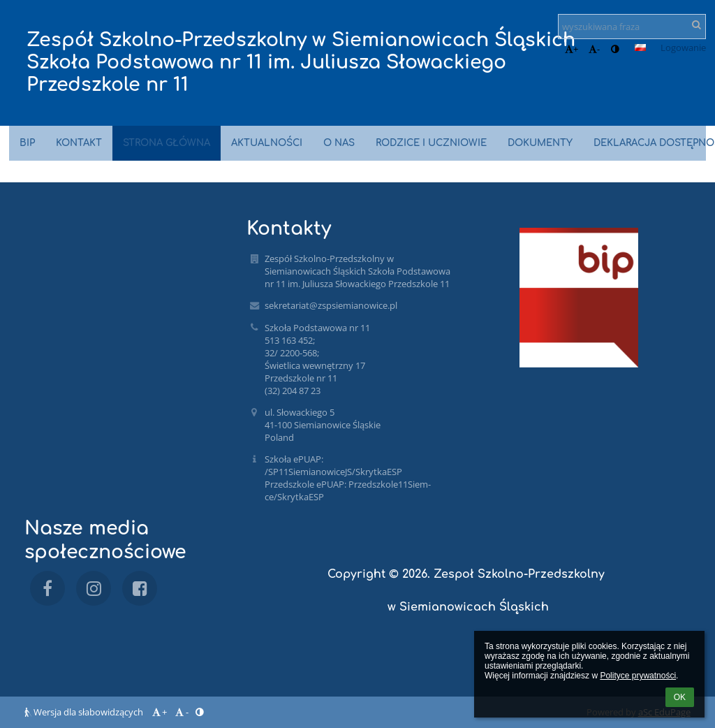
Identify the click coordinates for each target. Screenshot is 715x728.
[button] (640, 48)
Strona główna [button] (167, 143)
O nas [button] (339, 143)
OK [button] (680, 697)
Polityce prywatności (638, 676)
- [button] (594, 49)
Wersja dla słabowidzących (85, 712)
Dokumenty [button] (540, 143)
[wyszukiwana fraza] (632, 27)
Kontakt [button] (79, 143)
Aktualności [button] (267, 143)
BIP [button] (27, 143)
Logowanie (683, 48)
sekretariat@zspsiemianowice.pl (331, 305)
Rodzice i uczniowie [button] (431, 143)
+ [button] (572, 49)
